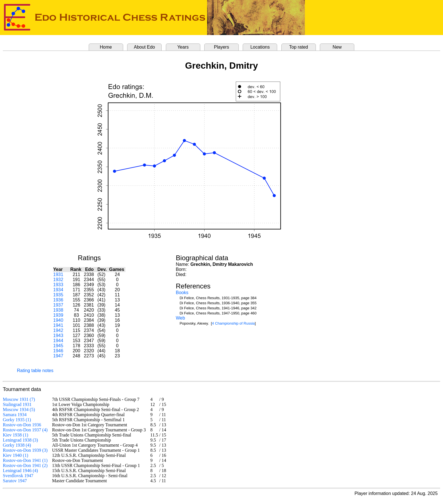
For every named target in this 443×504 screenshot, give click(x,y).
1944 (58, 341)
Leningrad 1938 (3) (20, 440)
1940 (58, 320)
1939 (58, 315)
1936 (58, 300)
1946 (58, 351)
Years (183, 47)
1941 (58, 325)
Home (106, 47)
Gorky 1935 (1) (17, 420)
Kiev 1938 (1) (16, 435)
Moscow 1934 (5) (19, 409)
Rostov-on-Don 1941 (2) (25, 465)
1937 (58, 305)
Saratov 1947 (15, 481)
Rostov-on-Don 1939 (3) (25, 450)
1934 (58, 290)
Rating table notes (35, 371)
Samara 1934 (15, 415)
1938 (58, 310)
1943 (58, 335)
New (337, 47)
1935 (58, 295)
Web (180, 318)
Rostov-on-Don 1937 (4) (25, 430)
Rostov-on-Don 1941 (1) (25, 460)
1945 (58, 346)
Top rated (299, 47)
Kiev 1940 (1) (16, 455)
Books (182, 293)
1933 (58, 285)
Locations (260, 47)
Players (221, 47)
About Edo (145, 47)
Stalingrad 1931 (17, 404)
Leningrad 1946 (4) (20, 471)
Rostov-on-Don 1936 (22, 425)
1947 (58, 356)
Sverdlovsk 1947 (18, 476)
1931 (58, 274)
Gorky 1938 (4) (17, 445)
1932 (58, 280)
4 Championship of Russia (233, 323)
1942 (58, 330)
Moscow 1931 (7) (19, 399)
